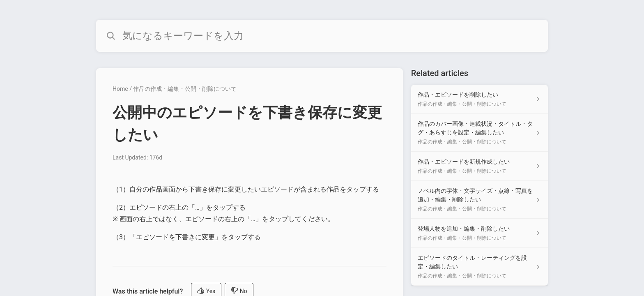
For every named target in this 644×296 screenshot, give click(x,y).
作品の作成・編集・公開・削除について (185, 89)
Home (120, 89)
